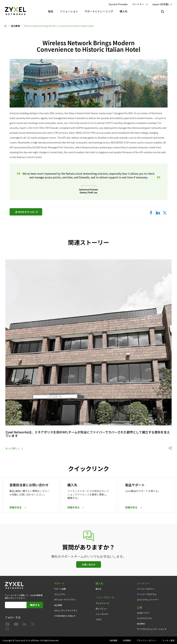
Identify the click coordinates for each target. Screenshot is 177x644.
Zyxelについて (143, 612)
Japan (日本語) (160, 4)
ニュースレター (102, 612)
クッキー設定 (168, 640)
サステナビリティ (145, 618)
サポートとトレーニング (99, 11)
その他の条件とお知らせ (65, 615)
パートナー (138, 4)
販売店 (99, 588)
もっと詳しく (13, 448)
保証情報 (58, 605)
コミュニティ (60, 594)
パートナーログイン (146, 588)
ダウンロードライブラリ (65, 599)
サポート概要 (60, 588)
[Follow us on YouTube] (16, 624)
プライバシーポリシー (147, 640)
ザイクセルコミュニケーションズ (152, 629)
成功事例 (141, 623)
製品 (51, 11)
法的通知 (113, 640)
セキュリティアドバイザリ (66, 610)
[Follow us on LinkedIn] (25, 624)
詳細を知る (16, 507)
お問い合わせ (89, 564)
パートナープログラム (147, 594)
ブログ (99, 618)
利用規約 (127, 640)
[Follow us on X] (33, 624)
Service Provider (118, 4)
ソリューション (69, 11)
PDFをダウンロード (29, 212)
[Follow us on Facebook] (7, 624)
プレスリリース (102, 602)
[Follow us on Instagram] (7, 629)
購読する (35, 605)
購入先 (124, 11)
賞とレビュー (101, 607)
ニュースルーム (105, 596)
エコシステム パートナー (148, 599)
